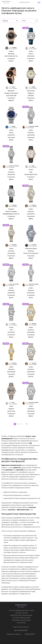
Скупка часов (22, 613)
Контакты (22, 623)
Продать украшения (22, 620)
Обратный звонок (13, 634)
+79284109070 (24, 2)
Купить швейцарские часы (22, 611)
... (24, 424)
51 (27, 424)
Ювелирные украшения (22, 615)
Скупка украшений (22, 618)
